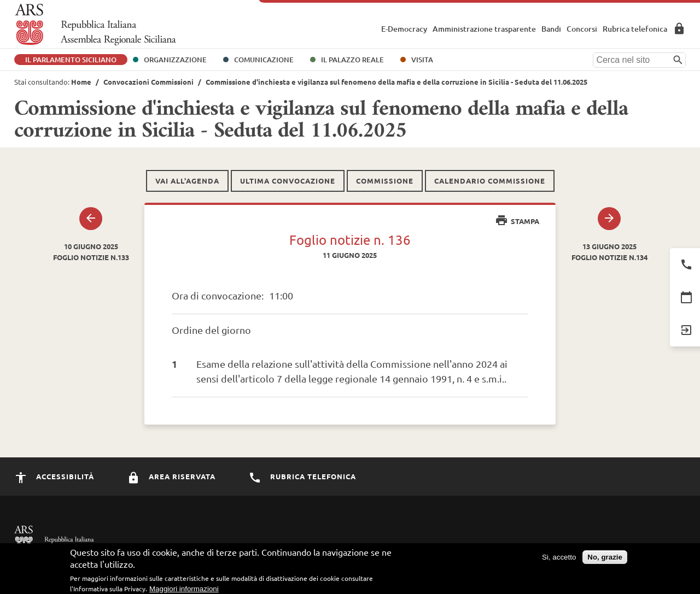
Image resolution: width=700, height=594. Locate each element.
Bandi (551, 29)
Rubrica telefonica (635, 29)
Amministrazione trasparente (484, 29)
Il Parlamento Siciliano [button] (71, 60)
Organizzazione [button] (175, 60)
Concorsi (582, 29)
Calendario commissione (490, 181)
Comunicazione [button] (264, 60)
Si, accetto (559, 560)
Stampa (517, 221)
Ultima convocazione (288, 181)
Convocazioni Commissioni (148, 82)
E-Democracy (404, 29)
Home (81, 82)
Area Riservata (679, 28)
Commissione (385, 181)
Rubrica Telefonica (302, 476)
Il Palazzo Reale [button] (352, 60)
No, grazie (605, 560)
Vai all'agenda (187, 181)
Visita (422, 60)
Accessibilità (54, 476)
